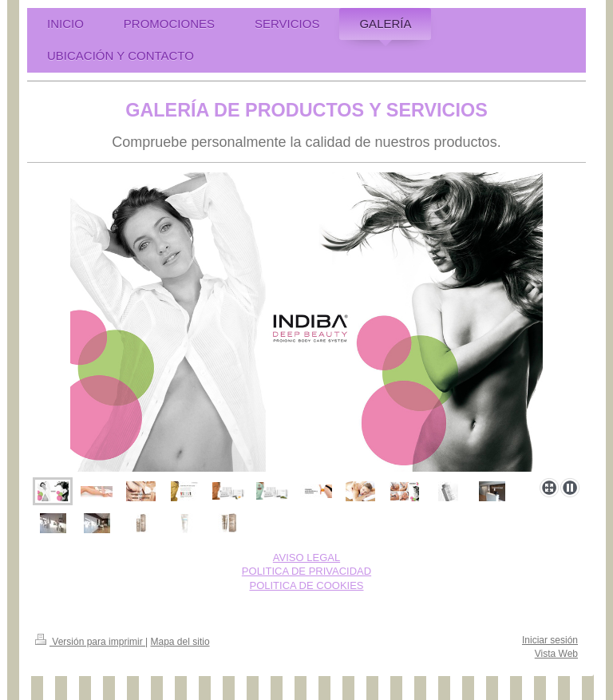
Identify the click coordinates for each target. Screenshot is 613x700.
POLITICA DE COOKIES (306, 585)
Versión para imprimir (90, 642)
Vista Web (556, 654)
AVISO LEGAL (306, 558)
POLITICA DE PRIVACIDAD (306, 571)
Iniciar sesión (550, 640)
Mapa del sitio (180, 642)
